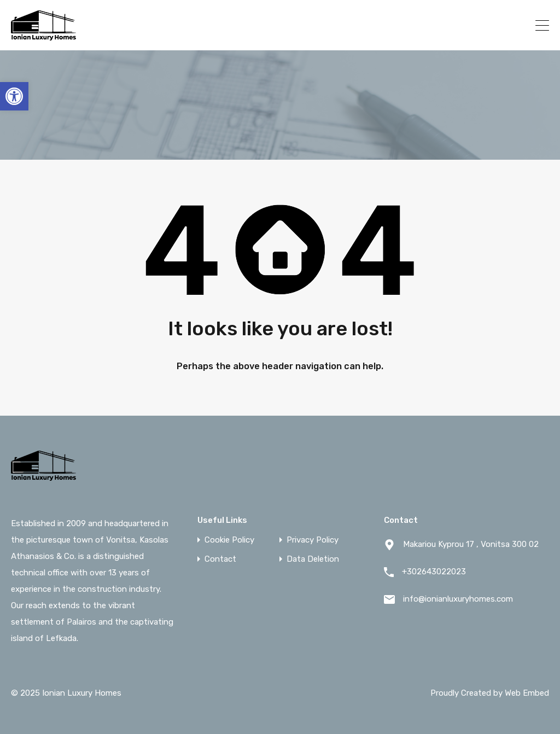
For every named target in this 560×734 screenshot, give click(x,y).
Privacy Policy (313, 540)
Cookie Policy (229, 540)
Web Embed (527, 693)
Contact (220, 559)
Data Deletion (313, 559)
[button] (14, 96)
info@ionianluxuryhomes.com (458, 599)
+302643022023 (481, 25)
